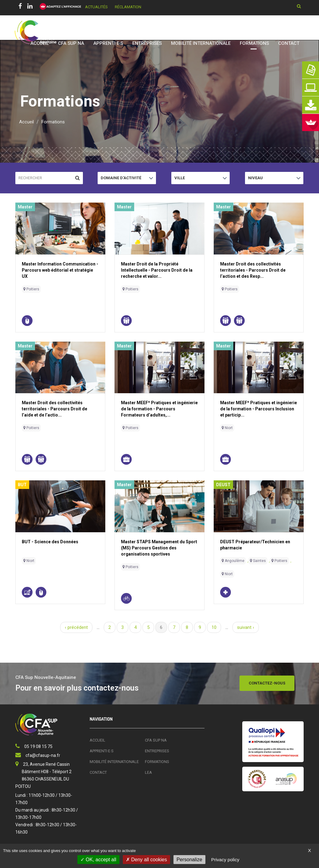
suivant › (246, 627)
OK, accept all (98, 860)
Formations (254, 43)
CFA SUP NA (71, 43)
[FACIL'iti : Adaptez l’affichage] (58, 7)
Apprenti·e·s (108, 43)
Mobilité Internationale (201, 43)
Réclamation (128, 7)
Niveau (257, 180)
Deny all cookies (146, 860)
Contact (289, 43)
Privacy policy (225, 860)
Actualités (96, 7)
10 (214, 627)
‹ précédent (76, 627)
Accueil (40, 43)
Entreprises (147, 43)
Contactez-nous (267, 683)
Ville (184, 180)
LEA (148, 772)
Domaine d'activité (121, 180)
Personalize (189, 860)
